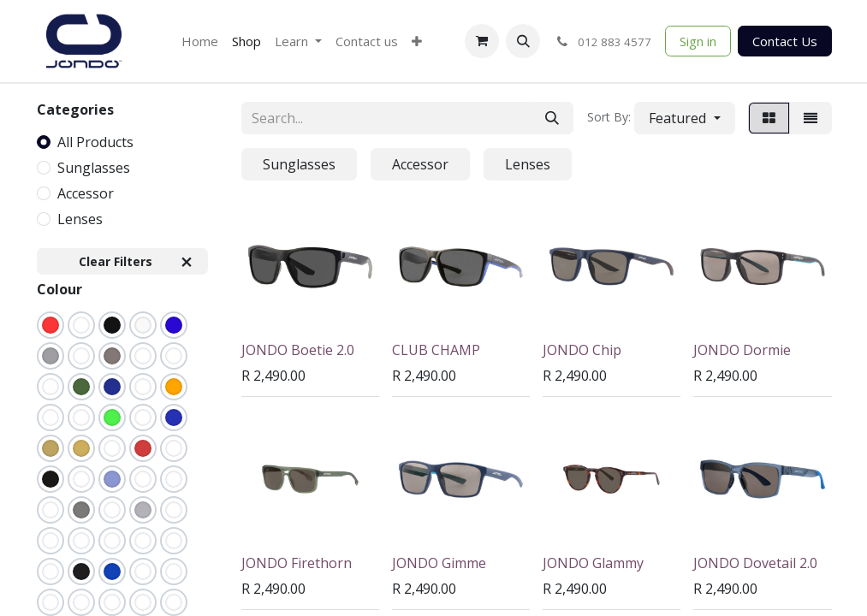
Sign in (698, 41)
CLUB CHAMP (436, 350)
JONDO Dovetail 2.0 (755, 563)
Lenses (80, 219)
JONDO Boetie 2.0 (298, 350)
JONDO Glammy (593, 563)
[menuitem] (200, 41)
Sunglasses (94, 168)
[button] (523, 41)
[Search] (552, 118)
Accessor (86, 193)
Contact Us (785, 41)
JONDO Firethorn (297, 563)
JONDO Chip (582, 350)
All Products (95, 142)
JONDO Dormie (742, 350)
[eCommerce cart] (482, 41)
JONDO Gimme (439, 563)
